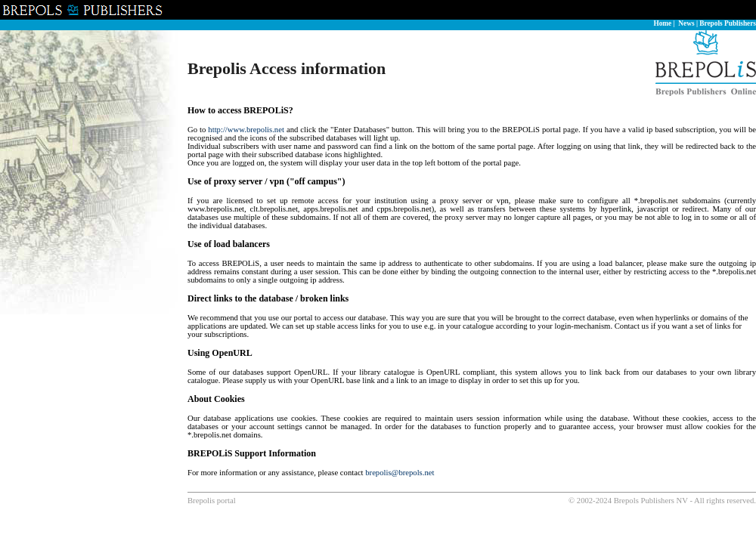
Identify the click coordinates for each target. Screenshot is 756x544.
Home (662, 23)
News (686, 23)
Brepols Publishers (728, 23)
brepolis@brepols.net (400, 473)
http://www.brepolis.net (246, 130)
